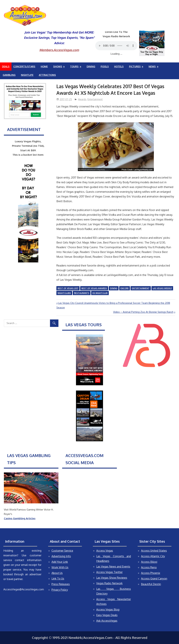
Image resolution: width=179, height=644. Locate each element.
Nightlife (27, 75)
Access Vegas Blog (108, 609)
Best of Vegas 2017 (68, 288)
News (152, 66)
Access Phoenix (151, 573)
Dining (91, 66)
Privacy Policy (60, 590)
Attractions (47, 75)
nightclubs (64, 293)
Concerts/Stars (24, 66)
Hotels (119, 66)
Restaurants (82, 293)
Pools (105, 66)
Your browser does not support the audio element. (116, 46)
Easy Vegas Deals (107, 615)
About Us (57, 573)
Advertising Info (61, 556)
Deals (6, 66)
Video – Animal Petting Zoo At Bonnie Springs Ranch (143, 312)
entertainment (141, 288)
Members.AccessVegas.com (59, 50)
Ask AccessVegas (107, 621)
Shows (58, 66)
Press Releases (61, 584)
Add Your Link (60, 562)
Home (44, 66)
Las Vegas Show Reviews (112, 578)
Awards (82, 99)
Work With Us (60, 567)
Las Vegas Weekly (162, 288)
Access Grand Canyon (154, 579)
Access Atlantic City (153, 556)
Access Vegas (105, 551)
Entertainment (95, 99)
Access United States (154, 551)
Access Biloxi (149, 562)
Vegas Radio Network (109, 583)
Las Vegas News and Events (113, 567)
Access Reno (149, 567)
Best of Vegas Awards (94, 288)
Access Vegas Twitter (109, 572)
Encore (125, 288)
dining (114, 288)
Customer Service (62, 551)
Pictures (135, 66)
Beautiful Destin (151, 584)
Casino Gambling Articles (20, 518)
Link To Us (58, 579)
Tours (74, 66)
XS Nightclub (100, 293)
